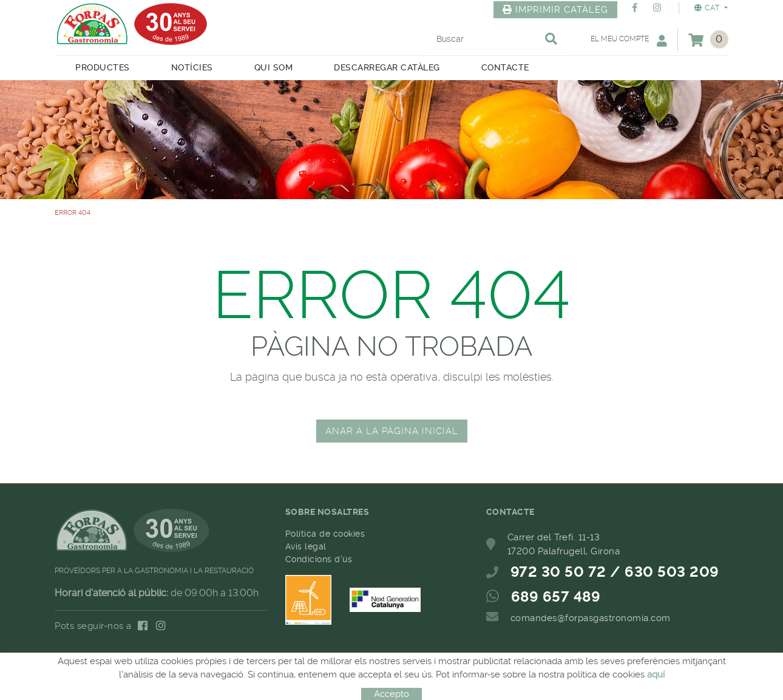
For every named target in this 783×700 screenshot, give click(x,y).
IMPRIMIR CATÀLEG (555, 10)
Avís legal (306, 546)
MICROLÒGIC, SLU (388, 669)
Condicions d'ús (319, 559)
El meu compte (629, 40)
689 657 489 (556, 597)
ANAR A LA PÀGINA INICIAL (392, 431)
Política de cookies (325, 534)
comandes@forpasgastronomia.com (591, 618)
